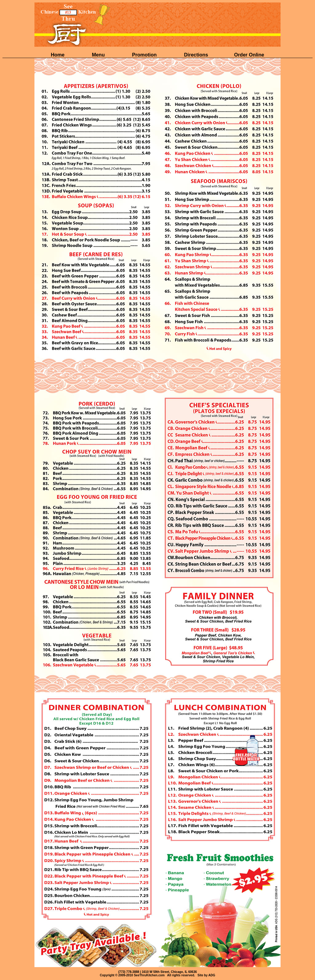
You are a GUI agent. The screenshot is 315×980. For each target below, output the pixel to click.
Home (58, 55)
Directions (196, 55)
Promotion (145, 55)
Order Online (249, 55)
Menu (99, 55)
